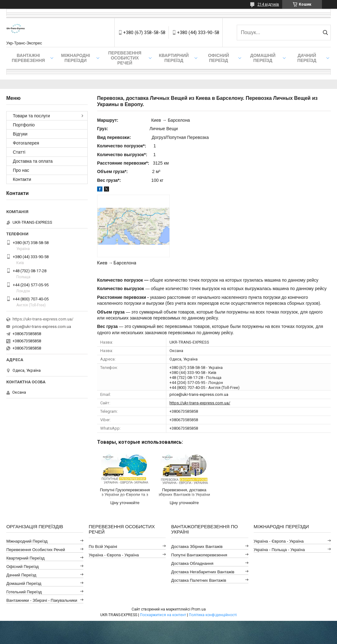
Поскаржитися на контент (163, 615)
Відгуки (20, 134)
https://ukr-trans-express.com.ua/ (200, 403)
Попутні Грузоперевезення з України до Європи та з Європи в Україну (125, 493)
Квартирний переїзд (174, 58)
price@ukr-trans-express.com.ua (199, 394)
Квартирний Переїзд (25, 558)
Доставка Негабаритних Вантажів (203, 572)
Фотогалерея (26, 143)
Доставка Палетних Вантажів (199, 580)
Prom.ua (199, 609)
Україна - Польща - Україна (279, 550)
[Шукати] (325, 33)
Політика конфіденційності (213, 615)
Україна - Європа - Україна (114, 555)
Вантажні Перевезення (28, 58)
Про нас (21, 170)
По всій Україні (103, 547)
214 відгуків (268, 4)
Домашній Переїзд (263, 58)
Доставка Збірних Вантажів (197, 547)
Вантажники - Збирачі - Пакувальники (42, 600)
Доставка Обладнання (192, 563)
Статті (19, 152)
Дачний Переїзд (307, 58)
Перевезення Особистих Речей (125, 58)
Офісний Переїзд (22, 567)
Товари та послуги (31, 116)
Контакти (22, 179)
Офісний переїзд (218, 58)
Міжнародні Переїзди (75, 58)
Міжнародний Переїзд (27, 541)
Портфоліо (24, 125)
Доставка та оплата (33, 161)
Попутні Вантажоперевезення (199, 555)
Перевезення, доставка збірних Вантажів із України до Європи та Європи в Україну (184, 493)
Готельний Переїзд (24, 592)
